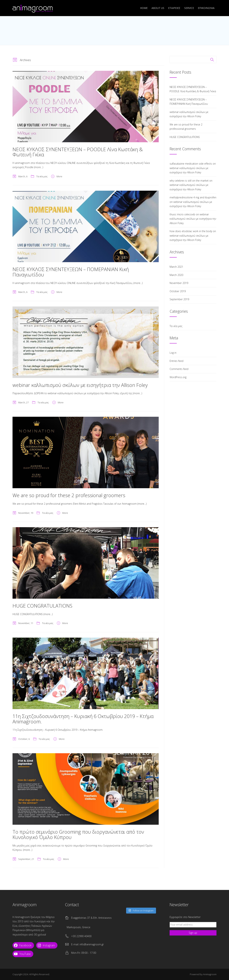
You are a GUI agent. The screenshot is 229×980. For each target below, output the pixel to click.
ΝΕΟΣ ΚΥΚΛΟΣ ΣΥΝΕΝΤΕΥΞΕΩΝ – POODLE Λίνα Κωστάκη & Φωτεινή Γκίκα (78, 152)
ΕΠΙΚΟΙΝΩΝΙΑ (206, 8)
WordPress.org (178, 377)
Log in (173, 353)
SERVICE (189, 8)
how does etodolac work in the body (191, 231)
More (59, 176)
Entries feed (176, 361)
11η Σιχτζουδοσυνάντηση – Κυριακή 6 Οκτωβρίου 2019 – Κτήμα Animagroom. (83, 719)
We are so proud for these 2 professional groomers (69, 495)
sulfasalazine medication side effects (191, 164)
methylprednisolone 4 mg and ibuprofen (193, 197)
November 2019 (179, 283)
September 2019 (179, 299)
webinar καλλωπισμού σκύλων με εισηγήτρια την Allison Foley (80, 385)
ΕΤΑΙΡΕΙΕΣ (174, 8)
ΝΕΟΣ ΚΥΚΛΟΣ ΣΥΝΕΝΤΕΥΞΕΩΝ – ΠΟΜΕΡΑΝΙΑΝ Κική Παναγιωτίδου (71, 272)
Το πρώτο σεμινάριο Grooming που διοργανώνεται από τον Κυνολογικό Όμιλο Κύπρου (78, 834)
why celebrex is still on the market (189, 181)
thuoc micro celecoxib (182, 214)
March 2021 (176, 267)
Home (144, 8)
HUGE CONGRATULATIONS (42, 606)
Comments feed (179, 369)
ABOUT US (158, 8)
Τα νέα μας (42, 176)
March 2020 (176, 275)
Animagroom (210, 974)
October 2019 (178, 291)
